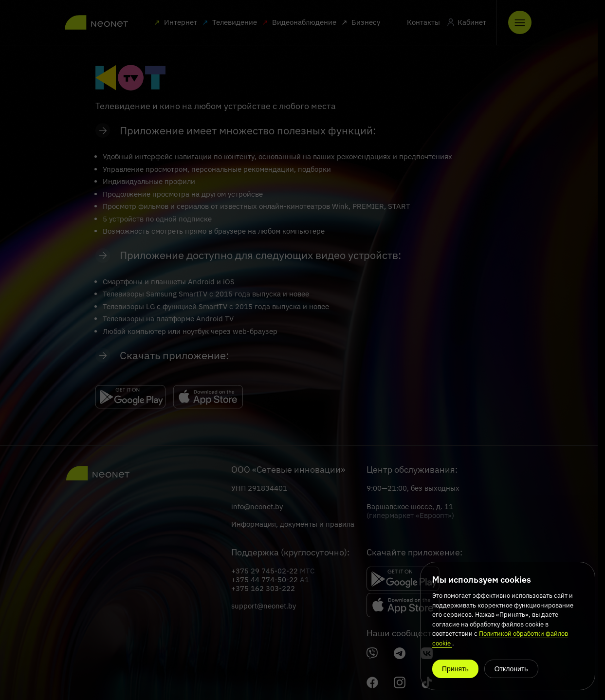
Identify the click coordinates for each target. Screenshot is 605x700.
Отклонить (511, 669)
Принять (455, 669)
